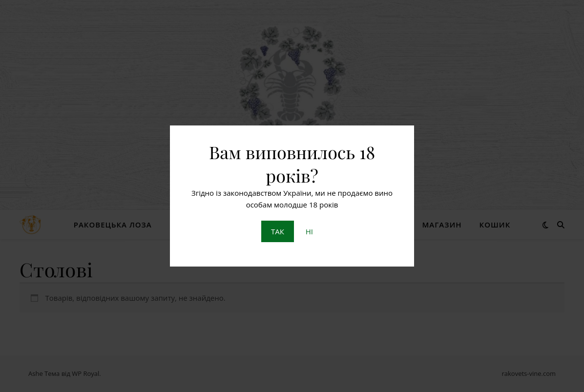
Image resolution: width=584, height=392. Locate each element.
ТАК (278, 231)
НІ (309, 231)
